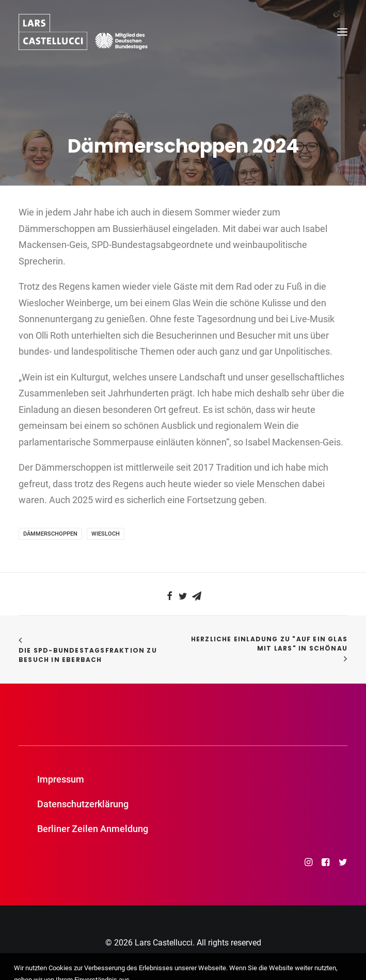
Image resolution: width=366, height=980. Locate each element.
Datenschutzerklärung (83, 804)
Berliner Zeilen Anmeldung (93, 829)
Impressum (61, 779)
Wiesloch (106, 534)
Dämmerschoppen (50, 534)
